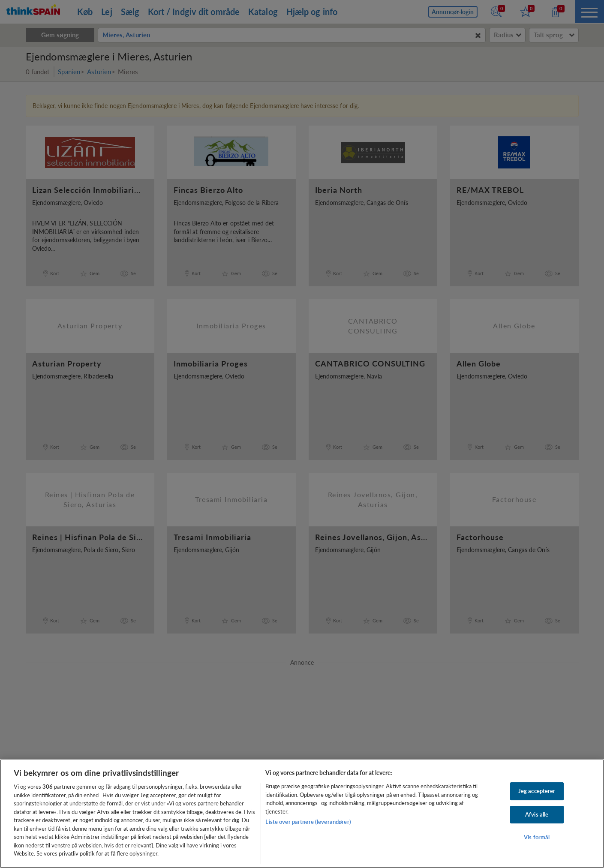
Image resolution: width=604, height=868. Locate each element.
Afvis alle (537, 814)
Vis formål (537, 838)
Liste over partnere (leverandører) (308, 822)
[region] (302, 814)
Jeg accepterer (537, 791)
